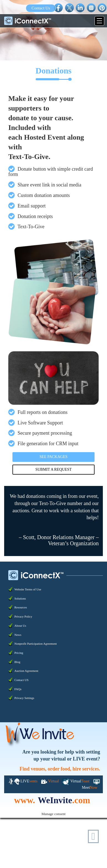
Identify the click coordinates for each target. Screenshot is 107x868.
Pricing (19, 653)
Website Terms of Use (28, 589)
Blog (17, 662)
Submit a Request (53, 469)
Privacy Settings (24, 698)
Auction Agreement (26, 671)
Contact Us (41, 8)
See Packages (53, 457)
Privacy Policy (23, 616)
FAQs (18, 689)
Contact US (21, 680)
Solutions (20, 598)
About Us (20, 626)
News (18, 635)
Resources (21, 607)
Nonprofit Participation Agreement (36, 644)
